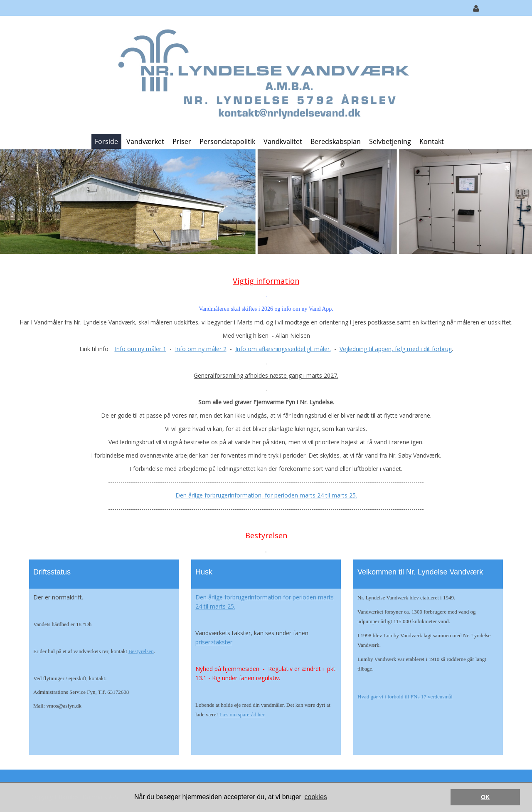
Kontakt (432, 141)
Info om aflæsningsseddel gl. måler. (283, 349)
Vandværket (145, 141)
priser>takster (214, 642)
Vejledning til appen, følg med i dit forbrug (396, 349)
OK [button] (485, 797)
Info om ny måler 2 (201, 349)
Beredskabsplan (336, 141)
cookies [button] (316, 797)
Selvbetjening (390, 141)
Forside (106, 141)
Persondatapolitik (227, 141)
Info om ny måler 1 (140, 349)
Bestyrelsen (141, 651)
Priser (182, 141)
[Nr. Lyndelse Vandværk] (263, 74)
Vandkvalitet (283, 141)
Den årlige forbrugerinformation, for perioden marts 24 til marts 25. (266, 495)
